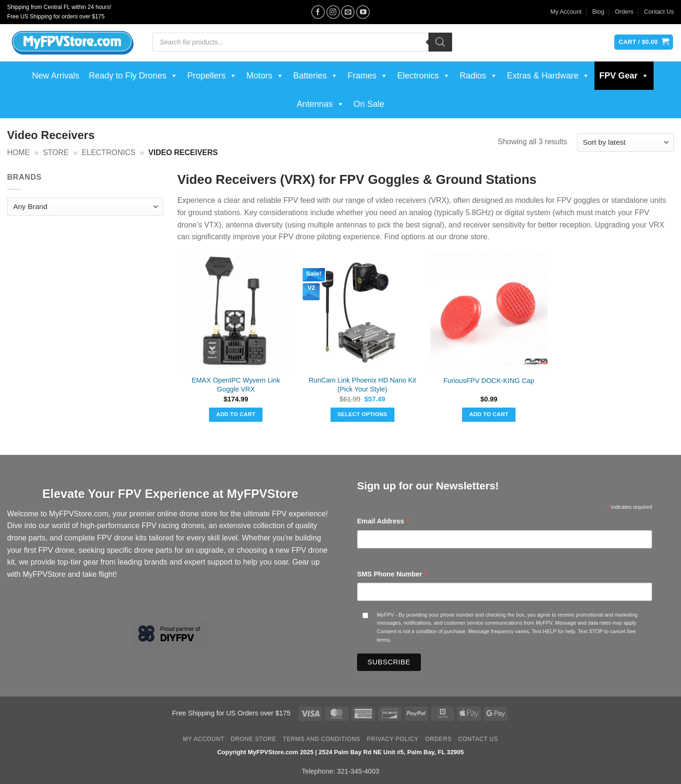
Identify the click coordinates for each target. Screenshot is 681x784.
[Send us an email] (348, 12)
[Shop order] (625, 143)
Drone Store (253, 739)
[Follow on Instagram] (333, 12)
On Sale (369, 104)
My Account (566, 12)
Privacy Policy (393, 739)
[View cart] (644, 42)
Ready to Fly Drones (133, 76)
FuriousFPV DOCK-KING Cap (489, 381)
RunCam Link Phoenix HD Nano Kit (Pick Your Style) (362, 385)
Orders (624, 12)
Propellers (212, 76)
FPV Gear (624, 76)
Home (18, 152)
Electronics (424, 76)
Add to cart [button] (236, 414)
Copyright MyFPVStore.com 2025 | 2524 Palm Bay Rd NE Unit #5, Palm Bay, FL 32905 (340, 752)
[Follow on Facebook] (318, 12)
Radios (479, 76)
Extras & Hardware (548, 76)
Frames (368, 76)
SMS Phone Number (393, 575)
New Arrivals (56, 76)
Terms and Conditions (322, 739)
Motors (265, 76)
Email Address (384, 522)
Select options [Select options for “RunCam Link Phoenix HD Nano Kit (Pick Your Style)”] (362, 414)
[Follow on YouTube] (363, 12)
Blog (598, 12)
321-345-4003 (358, 771)
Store (56, 152)
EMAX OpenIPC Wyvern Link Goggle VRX (236, 385)
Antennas (320, 104)
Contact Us (659, 12)
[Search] (440, 42)
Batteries (316, 76)
